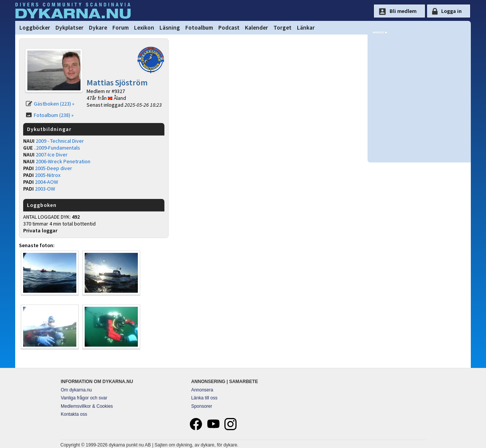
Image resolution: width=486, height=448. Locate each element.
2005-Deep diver (54, 168)
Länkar (306, 28)
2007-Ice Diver (52, 155)
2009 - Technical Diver (60, 141)
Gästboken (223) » (54, 104)
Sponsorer (201, 406)
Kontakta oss (74, 414)
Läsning (170, 28)
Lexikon (144, 28)
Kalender (256, 28)
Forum (121, 28)
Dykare (98, 28)
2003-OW (45, 189)
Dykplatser (69, 28)
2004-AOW (47, 182)
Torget (282, 28)
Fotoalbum (199, 28)
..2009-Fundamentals (57, 148)
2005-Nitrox (48, 175)
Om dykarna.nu (76, 390)
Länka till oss (204, 398)
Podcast (229, 28)
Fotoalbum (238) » (54, 115)
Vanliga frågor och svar (84, 398)
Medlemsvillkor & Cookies (87, 406)
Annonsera (202, 390)
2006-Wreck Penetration (63, 161)
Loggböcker (35, 28)
